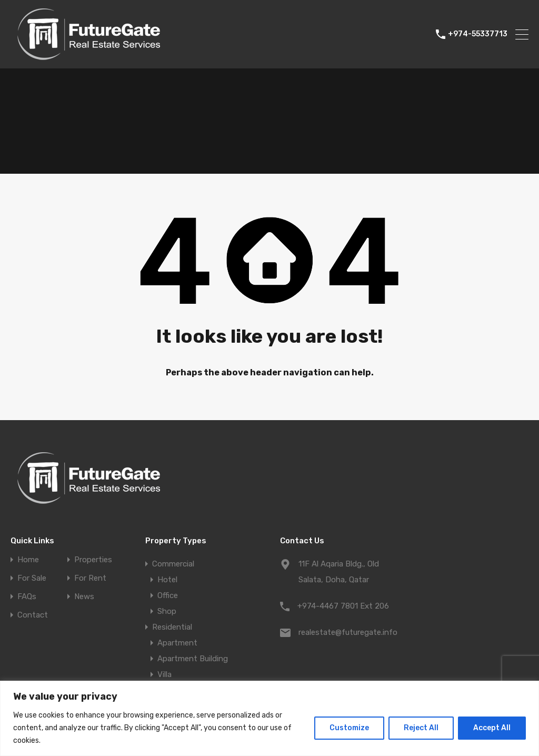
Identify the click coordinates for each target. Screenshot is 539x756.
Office (168, 595)
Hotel (167, 580)
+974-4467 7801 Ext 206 (343, 606)
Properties (93, 560)
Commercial (173, 564)
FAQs (27, 597)
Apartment (177, 643)
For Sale (32, 578)
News (84, 597)
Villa (164, 674)
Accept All (492, 728)
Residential (172, 627)
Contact (33, 615)
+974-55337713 (478, 34)
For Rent (90, 578)
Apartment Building (193, 659)
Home (28, 560)
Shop (167, 611)
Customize (349, 728)
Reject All (421, 728)
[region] (269, 718)
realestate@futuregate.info (348, 632)
